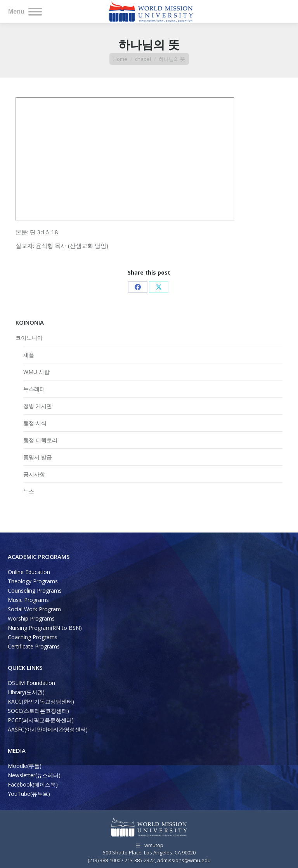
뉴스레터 (34, 389)
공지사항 (34, 474)
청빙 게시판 (38, 406)
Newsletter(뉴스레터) (34, 775)
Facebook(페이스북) (33, 784)
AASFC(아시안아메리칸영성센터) (48, 729)
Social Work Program (34, 609)
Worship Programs (31, 618)
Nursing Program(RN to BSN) (45, 628)
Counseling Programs (35, 590)
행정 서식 (35, 423)
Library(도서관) (26, 692)
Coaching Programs (33, 637)
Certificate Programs (34, 646)
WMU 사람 (36, 372)
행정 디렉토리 (40, 440)
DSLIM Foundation (31, 683)
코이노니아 (29, 338)
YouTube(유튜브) (29, 794)
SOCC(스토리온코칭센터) (38, 711)
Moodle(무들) (25, 766)
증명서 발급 (38, 457)
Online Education (29, 572)
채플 (29, 355)
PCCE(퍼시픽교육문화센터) (41, 720)
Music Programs (28, 600)
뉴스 (29, 491)
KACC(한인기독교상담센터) (41, 701)
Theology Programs (33, 581)
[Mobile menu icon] (25, 12)
